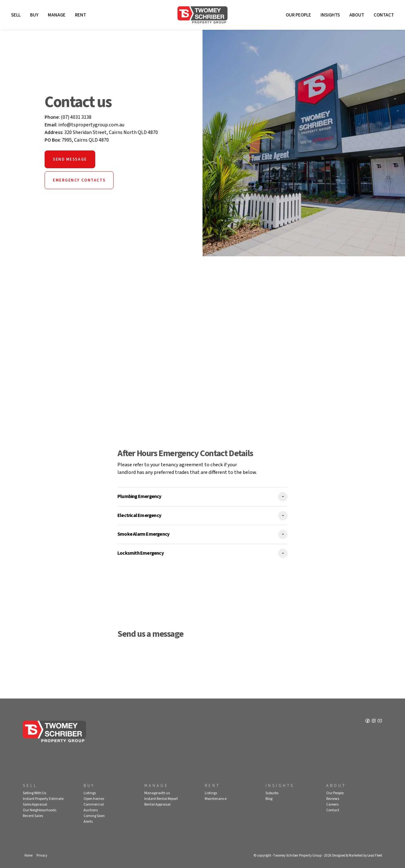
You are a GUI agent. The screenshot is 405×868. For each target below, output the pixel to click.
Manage (57, 15)
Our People (298, 15)
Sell (16, 15)
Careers (332, 804)
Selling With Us (34, 793)
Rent (81, 15)
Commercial (94, 804)
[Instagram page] (374, 721)
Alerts (88, 822)
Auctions (91, 810)
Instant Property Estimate (43, 799)
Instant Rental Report (161, 799)
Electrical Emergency (139, 515)
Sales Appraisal (35, 804)
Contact (384, 15)
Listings (90, 793)
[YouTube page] (380, 721)
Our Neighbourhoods (40, 810)
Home (28, 855)
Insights (330, 15)
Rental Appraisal (157, 804)
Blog (269, 799)
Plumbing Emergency (139, 496)
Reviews (333, 799)
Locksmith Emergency (140, 553)
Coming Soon (94, 816)
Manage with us (157, 793)
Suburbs (272, 793)
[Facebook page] (368, 721)
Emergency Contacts (79, 180)
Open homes (94, 799)
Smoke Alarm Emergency (143, 534)
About (357, 15)
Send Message (70, 159)
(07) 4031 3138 (76, 117)
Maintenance (216, 799)
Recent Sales (33, 816)
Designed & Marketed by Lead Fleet (357, 855)
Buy (34, 15)
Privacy (42, 855)
